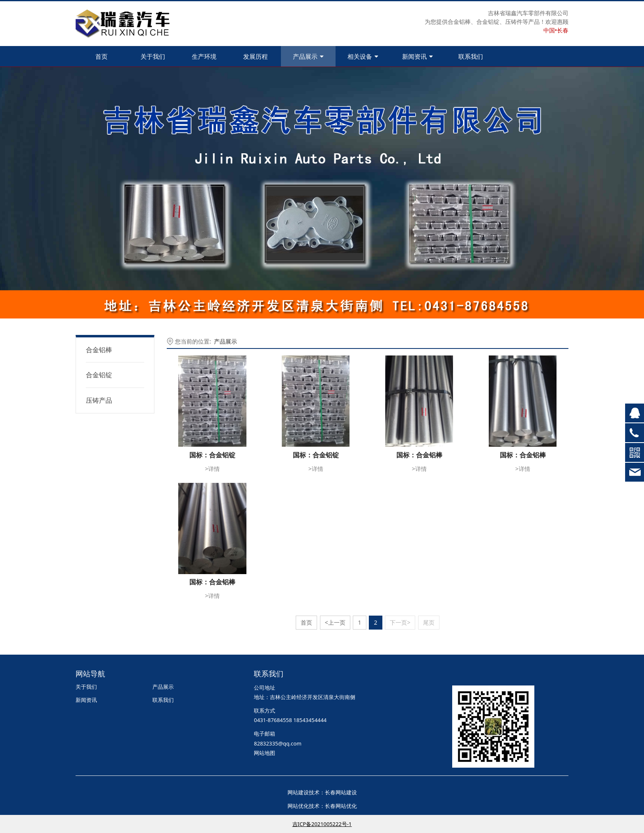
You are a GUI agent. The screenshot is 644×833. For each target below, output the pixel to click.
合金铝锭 (99, 375)
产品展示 (308, 56)
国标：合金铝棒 (419, 455)
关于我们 (153, 56)
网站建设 (298, 792)
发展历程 (255, 56)
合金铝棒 (99, 350)
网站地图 (264, 753)
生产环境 (204, 56)
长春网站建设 (341, 792)
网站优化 (298, 806)
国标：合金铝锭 (212, 455)
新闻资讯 (417, 56)
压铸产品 (99, 400)
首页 (101, 56)
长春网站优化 (341, 806)
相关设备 (363, 56)
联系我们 (471, 56)
